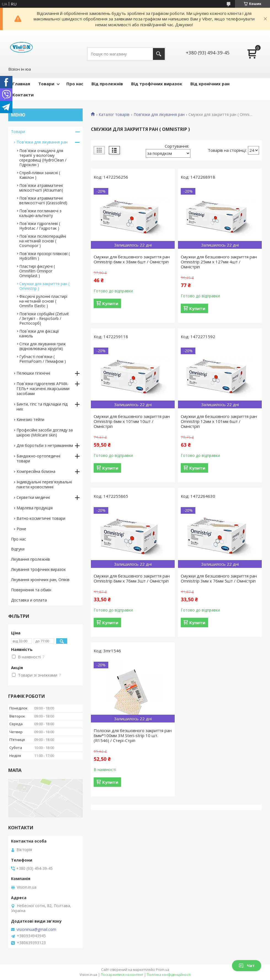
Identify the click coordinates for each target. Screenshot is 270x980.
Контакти (23, 95)
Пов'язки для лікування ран (159, 115)
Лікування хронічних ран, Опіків (40, 580)
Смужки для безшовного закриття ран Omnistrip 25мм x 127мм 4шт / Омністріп (219, 262)
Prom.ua (163, 970)
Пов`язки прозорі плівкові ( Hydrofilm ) (44, 256)
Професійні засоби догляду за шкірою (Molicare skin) (45, 432)
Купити (110, 303)
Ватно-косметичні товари (41, 518)
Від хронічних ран (210, 84)
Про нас (75, 84)
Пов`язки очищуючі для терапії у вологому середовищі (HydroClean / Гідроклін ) (43, 158)
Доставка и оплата (29, 600)
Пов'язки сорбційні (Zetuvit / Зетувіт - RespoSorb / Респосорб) (44, 318)
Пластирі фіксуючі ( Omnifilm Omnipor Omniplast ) (37, 271)
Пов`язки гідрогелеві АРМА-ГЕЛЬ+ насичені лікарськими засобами (43, 389)
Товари (46, 84)
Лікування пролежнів (30, 559)
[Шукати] (159, 54)
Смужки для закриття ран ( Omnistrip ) (44, 286)
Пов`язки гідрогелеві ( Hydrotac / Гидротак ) (40, 226)
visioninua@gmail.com (36, 929)
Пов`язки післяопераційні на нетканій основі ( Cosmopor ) (43, 241)
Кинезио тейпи (30, 419)
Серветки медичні (33, 497)
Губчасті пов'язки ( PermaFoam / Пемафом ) (43, 359)
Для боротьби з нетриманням (45, 445)
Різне (21, 529)
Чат (247, 966)
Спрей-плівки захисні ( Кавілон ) (40, 175)
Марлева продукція (35, 508)
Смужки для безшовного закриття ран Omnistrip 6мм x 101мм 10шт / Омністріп (132, 421)
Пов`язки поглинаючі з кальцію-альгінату (40, 213)
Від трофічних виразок (157, 84)
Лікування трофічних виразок (38, 569)
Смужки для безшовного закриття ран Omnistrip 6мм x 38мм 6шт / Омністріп (132, 259)
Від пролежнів (107, 84)
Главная (21, 84)
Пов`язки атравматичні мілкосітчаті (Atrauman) (41, 188)
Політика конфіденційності (169, 975)
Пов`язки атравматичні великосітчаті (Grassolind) (43, 200)
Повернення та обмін (31, 590)
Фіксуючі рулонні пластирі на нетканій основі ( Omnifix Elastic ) (43, 301)
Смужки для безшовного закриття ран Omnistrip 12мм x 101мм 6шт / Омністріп (219, 421)
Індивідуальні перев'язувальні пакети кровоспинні (44, 484)
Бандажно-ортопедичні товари (38, 458)
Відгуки (18, 549)
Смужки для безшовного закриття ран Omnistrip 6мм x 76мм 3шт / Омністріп (132, 578)
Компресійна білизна (36, 471)
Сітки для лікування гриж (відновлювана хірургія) (43, 346)
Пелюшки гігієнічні (33, 373)
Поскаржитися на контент (122, 975)
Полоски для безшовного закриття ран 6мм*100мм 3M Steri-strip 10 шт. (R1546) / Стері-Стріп (133, 735)
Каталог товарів (114, 115)
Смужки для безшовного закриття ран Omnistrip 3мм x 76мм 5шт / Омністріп (219, 578)
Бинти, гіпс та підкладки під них (42, 406)
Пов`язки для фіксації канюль (39, 333)
